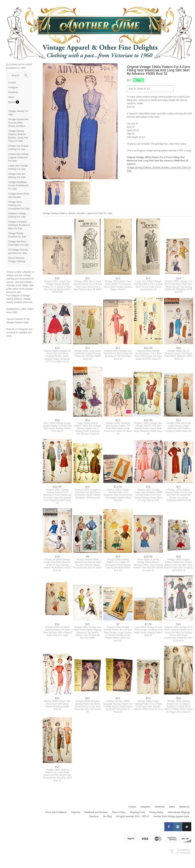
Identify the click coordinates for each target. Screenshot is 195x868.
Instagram (13, 87)
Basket (12, 102)
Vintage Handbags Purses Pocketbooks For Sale (18, 186)
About (11, 97)
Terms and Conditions (56, 812)
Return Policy (119, 812)
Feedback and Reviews (96, 812)
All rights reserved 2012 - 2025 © (132, 816)
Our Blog (107, 816)
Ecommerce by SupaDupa (183, 851)
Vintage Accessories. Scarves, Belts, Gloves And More (19, 123)
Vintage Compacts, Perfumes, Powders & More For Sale (19, 225)
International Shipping (179, 812)
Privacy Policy (156, 812)
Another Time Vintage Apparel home (171, 816)
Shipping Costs (137, 812)
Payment (76, 812)
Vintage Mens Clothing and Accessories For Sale (19, 205)
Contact (12, 83)
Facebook (13, 92)
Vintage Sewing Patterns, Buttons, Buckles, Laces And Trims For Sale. (78, 213)
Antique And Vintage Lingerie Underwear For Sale (18, 157)
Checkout (94, 816)
